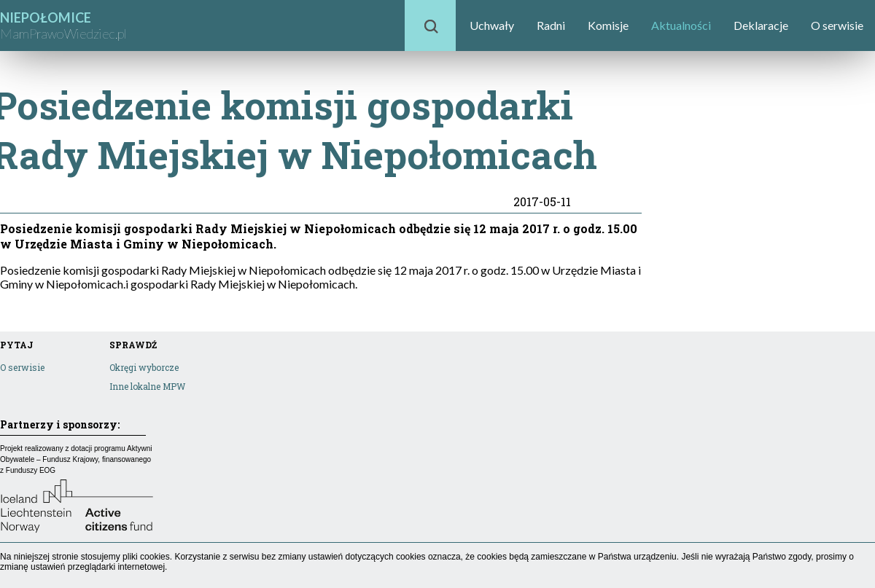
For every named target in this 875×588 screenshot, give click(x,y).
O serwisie (837, 25)
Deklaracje (761, 25)
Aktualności (681, 25)
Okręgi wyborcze (144, 367)
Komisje (608, 25)
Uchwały (492, 25)
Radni (551, 25)
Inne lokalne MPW (147, 386)
